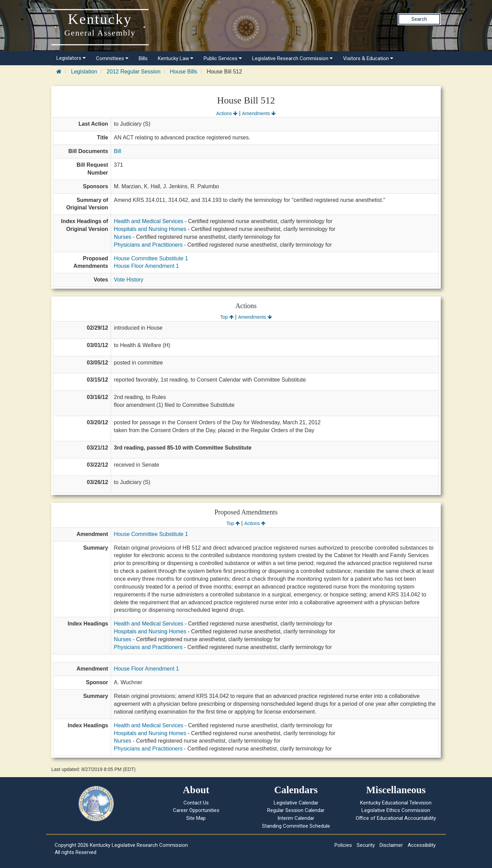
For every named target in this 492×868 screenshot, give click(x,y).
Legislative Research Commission (292, 58)
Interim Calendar (296, 818)
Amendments (259, 113)
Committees (112, 58)
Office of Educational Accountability (396, 818)
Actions (227, 113)
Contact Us (196, 803)
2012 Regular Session (133, 72)
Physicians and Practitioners (148, 245)
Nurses (122, 237)
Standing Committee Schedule (296, 826)
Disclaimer (391, 845)
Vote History (128, 280)
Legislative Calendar (296, 803)
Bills (143, 58)
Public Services (223, 58)
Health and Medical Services (148, 221)
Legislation (84, 72)
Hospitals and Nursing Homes (150, 229)
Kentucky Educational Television (396, 803)
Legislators (71, 58)
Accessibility (422, 845)
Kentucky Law (176, 58)
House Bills (183, 72)
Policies (343, 845)
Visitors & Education (368, 58)
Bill (117, 151)
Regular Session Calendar (296, 810)
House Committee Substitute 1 (151, 258)
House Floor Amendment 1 (146, 266)
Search (419, 19)
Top (227, 317)
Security (366, 845)
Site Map (196, 818)
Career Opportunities (196, 810)
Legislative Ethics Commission (396, 810)
